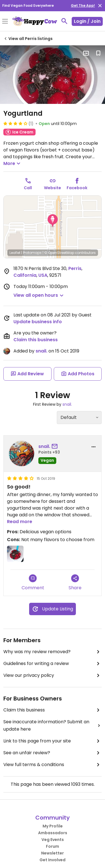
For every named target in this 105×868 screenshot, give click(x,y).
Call (28, 188)
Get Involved (53, 860)
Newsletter (53, 853)
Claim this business (36, 340)
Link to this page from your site (53, 741)
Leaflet (15, 253)
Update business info (38, 322)
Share (75, 583)
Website (53, 188)
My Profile (53, 826)
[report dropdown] (94, 447)
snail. (41, 351)
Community (53, 818)
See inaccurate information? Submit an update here (53, 725)
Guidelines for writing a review (53, 664)
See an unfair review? (53, 753)
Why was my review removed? (53, 652)
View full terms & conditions (53, 765)
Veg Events (53, 840)
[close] (100, 6)
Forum (53, 846)
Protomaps (32, 253)
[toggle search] (64, 21)
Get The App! (83, 5)
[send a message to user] (56, 447)
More (13, 164)
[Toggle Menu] (5, 22)
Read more (20, 522)
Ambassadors (53, 833)
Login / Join (87, 21)
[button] (53, 221)
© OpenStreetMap (59, 253)
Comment (33, 583)
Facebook (77, 188)
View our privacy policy (53, 675)
